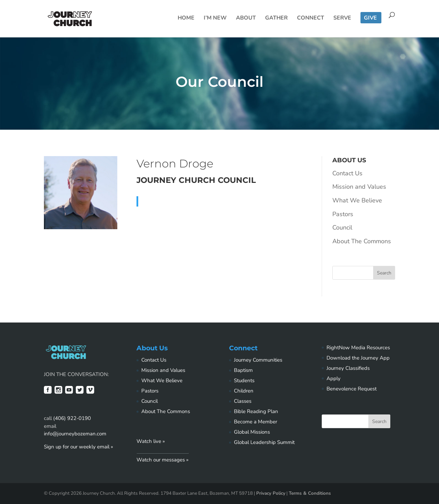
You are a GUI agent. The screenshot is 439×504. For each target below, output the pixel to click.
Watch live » (151, 441)
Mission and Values (359, 187)
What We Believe (357, 200)
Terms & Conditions (310, 493)
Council (342, 227)
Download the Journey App (358, 358)
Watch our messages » (163, 460)
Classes (243, 401)
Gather (276, 19)
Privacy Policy (271, 493)
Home (186, 19)
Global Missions (252, 432)
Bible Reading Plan (256, 411)
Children (244, 391)
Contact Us (347, 173)
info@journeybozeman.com (75, 434)
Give (370, 19)
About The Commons (362, 241)
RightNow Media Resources (358, 348)
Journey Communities (258, 360)
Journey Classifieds (348, 368)
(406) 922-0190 (72, 418)
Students (244, 380)
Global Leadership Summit (264, 442)
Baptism (243, 370)
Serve (342, 19)
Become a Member (256, 422)
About (246, 19)
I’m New (215, 19)
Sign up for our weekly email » (79, 447)
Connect (311, 19)
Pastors (343, 214)
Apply (334, 378)
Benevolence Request (352, 389)
